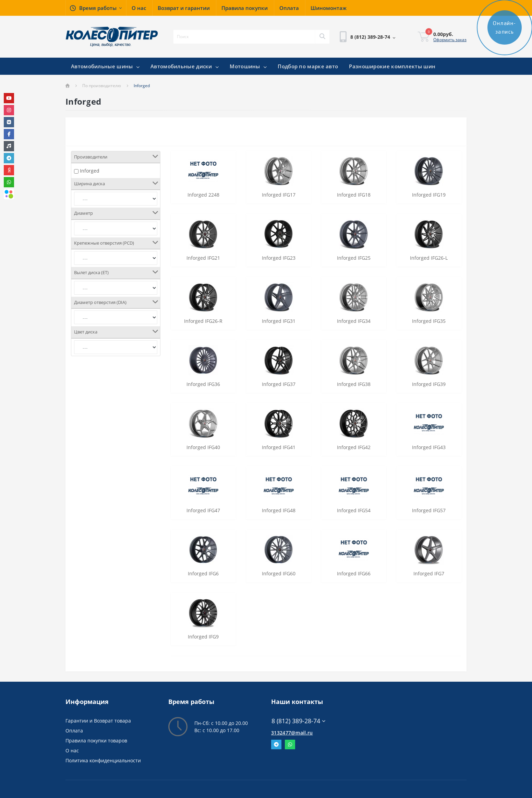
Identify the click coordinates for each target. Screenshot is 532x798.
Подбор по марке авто (308, 66)
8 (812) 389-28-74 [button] (298, 721)
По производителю (102, 86)
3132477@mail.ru (292, 733)
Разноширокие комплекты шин (392, 66)
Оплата (74, 731)
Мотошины (248, 66)
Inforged (90, 171)
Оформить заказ (450, 40)
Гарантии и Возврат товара (98, 721)
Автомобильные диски (185, 66)
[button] (96, 8)
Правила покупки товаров (96, 741)
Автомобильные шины (105, 66)
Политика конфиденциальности (103, 760)
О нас (72, 750)
